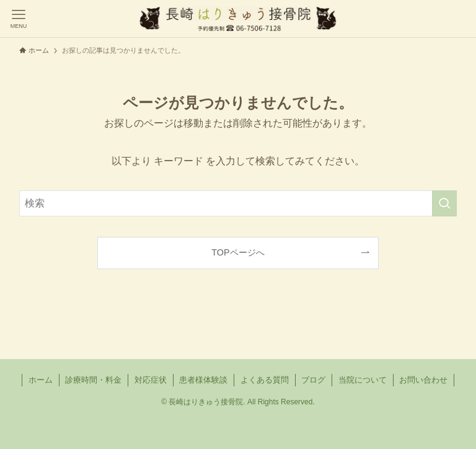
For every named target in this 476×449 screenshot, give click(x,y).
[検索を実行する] (444, 203)
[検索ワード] (238, 203)
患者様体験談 (203, 380)
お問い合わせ (423, 380)
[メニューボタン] (19, 19)
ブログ (313, 380)
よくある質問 (265, 380)
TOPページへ (238, 252)
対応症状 (151, 380)
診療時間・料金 (93, 380)
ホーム (41, 380)
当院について (363, 380)
